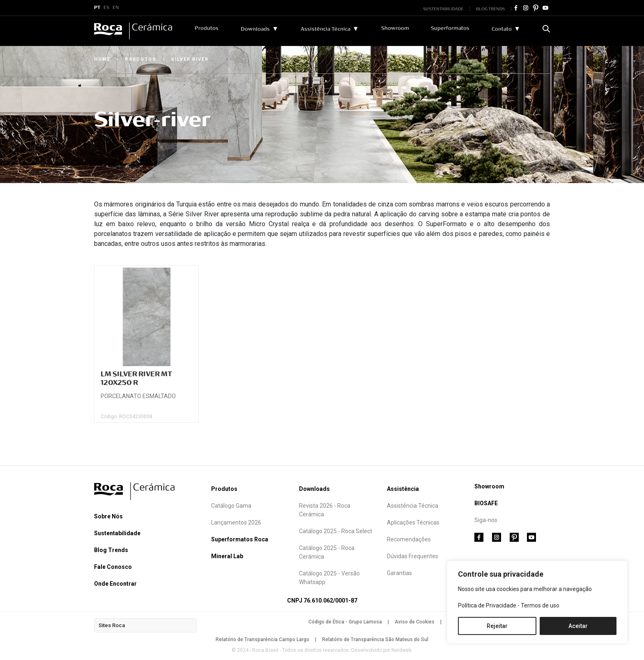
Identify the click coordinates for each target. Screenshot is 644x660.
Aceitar (578, 626)
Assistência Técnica (325, 29)
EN (116, 8)
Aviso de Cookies (415, 622)
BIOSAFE (486, 503)
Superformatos (451, 28)
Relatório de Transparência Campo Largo (262, 639)
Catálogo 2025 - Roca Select (336, 531)
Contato (502, 29)
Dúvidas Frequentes (413, 556)
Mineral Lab (227, 556)
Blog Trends (111, 550)
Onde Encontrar (115, 584)
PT (97, 8)
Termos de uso (540, 605)
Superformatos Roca (240, 539)
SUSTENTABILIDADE (443, 9)
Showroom (395, 28)
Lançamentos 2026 (236, 522)
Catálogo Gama (231, 506)
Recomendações (409, 539)
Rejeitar (497, 626)
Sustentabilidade (117, 533)
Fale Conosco (113, 567)
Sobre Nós (108, 516)
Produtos (207, 28)
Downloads (255, 29)
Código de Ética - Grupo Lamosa (345, 622)
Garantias (399, 573)
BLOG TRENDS (490, 9)
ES (106, 8)
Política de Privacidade (487, 605)
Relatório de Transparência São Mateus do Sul (375, 639)
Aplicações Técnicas (413, 522)
